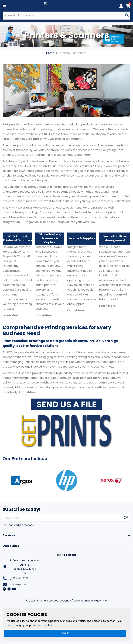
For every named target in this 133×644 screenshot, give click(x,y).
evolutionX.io (99, 601)
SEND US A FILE (66, 404)
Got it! (65, 633)
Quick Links (11, 546)
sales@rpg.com (19, 585)
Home (50, 53)
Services (9, 535)
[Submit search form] (127, 15)
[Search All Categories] (66, 16)
